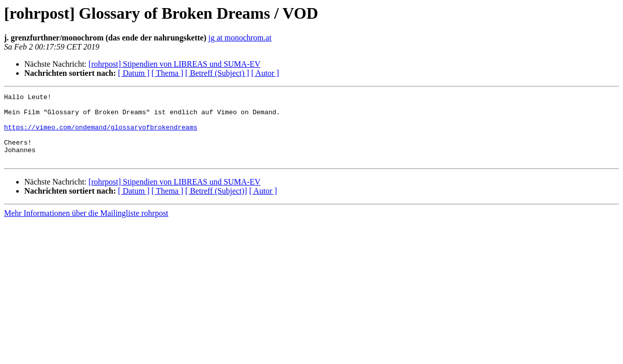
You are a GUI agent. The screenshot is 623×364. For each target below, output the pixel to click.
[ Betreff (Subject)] (216, 204)
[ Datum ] (133, 73)
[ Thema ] (168, 73)
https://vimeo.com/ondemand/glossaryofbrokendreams (101, 134)
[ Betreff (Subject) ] (217, 73)
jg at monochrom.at (240, 38)
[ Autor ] (265, 73)
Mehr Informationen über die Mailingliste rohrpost (86, 227)
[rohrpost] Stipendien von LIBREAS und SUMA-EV (174, 64)
